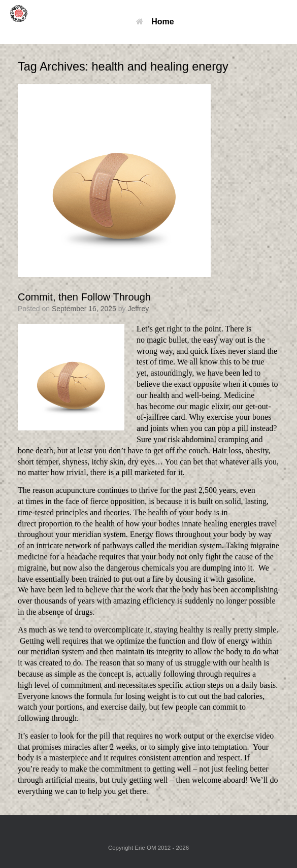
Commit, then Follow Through (84, 297)
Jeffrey (138, 309)
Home (155, 22)
